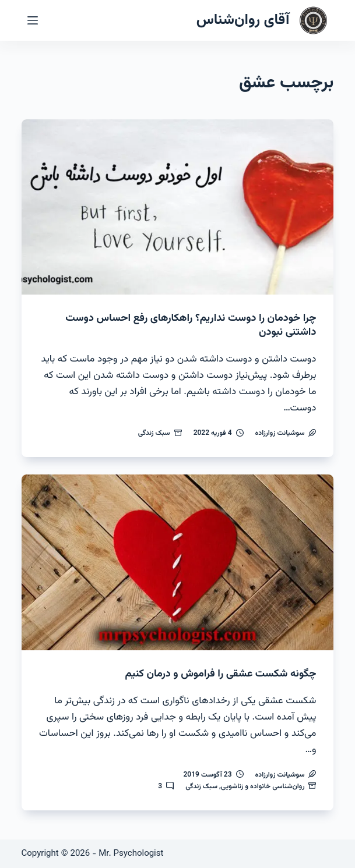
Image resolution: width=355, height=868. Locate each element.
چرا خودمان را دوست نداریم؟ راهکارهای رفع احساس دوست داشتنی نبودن (191, 325)
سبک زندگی (154, 433)
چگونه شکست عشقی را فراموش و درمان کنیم (221, 674)
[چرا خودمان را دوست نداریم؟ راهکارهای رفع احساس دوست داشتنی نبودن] (178, 207)
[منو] (33, 20)
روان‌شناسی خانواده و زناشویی (263, 786)
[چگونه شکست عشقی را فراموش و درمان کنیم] (178, 562)
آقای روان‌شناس (243, 20)
